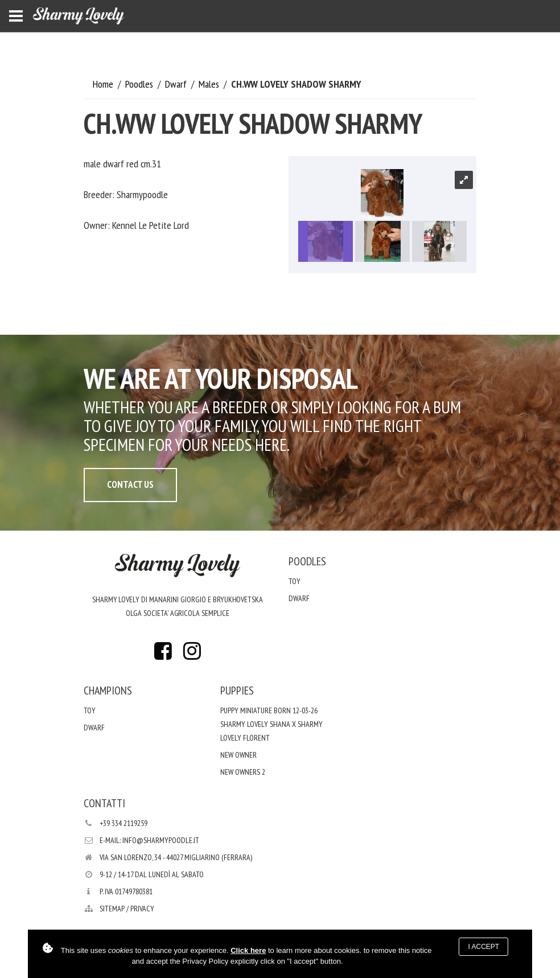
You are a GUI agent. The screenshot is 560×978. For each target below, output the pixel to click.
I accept (483, 947)
